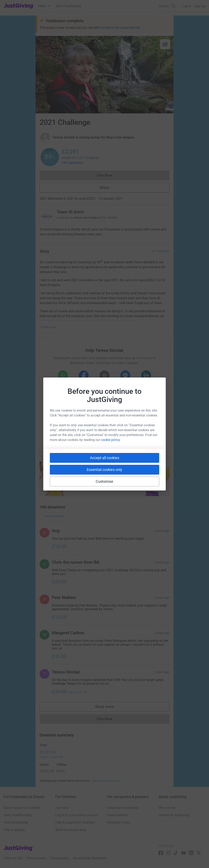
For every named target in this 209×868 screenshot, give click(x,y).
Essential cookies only (104, 470)
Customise (105, 481)
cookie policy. (111, 440)
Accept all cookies (105, 458)
